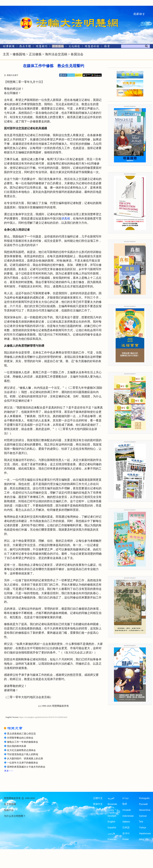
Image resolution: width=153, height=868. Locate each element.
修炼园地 (19, 54)
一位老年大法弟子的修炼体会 (23, 763)
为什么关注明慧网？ (15, 816)
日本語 (126, 828)
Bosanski (112, 804)
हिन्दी (125, 804)
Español (112, 828)
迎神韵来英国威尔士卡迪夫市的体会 (26, 767)
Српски (143, 816)
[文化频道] (74, 47)
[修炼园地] (58, 47)
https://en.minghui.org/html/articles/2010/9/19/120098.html (43, 717)
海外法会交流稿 (56, 54)
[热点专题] (25, 47)
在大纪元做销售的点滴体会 (21, 750)
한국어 (126, 833)
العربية (111, 798)
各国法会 (77, 54)
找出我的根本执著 (17, 746)
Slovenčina (145, 810)
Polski (126, 839)
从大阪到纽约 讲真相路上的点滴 (25, 759)
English (112, 822)
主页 (6, 54)
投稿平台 (9, 810)
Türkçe (142, 828)
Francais (112, 839)
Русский (143, 804)
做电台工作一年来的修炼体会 (23, 742)
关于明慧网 (10, 804)
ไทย (141, 822)
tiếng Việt (144, 839)
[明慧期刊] (42, 47)
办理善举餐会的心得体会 (20, 738)
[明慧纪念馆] (92, 47)
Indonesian (128, 816)
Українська (145, 833)
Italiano (126, 822)
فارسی (111, 833)
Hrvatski (127, 810)
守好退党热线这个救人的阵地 (23, 754)
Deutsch (112, 816)
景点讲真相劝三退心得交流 (21, 734)
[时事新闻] (8, 47)
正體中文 (98, 798)
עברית (126, 798)
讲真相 (66, 219)
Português (144, 798)
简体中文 (98, 804)
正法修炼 (35, 54)
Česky (111, 810)
